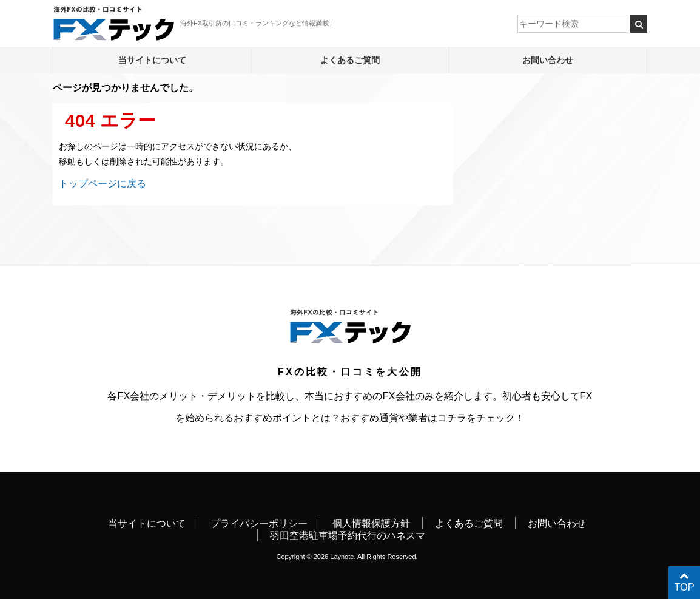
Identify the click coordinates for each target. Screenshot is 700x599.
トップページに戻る (103, 183)
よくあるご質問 (350, 60)
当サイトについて (152, 60)
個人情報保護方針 (371, 523)
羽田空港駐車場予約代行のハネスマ (348, 535)
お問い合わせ (548, 60)
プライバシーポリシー (259, 523)
